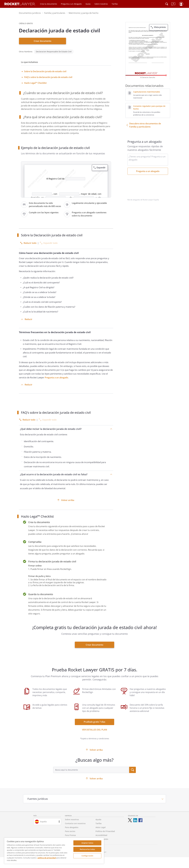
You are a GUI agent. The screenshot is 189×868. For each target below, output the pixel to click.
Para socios (70, 831)
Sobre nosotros (101, 4)
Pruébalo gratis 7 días (94, 722)
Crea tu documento (48, 4)
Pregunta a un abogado (56, 378)
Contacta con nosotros (75, 823)
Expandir (101, 168)
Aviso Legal (101, 827)
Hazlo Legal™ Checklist (35, 83)
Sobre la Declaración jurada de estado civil (45, 71)
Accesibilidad (101, 835)
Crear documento (43, 41)
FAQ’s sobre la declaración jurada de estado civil (48, 77)
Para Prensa (70, 835)
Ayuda (98, 819)
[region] (54, 851)
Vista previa (160, 27)
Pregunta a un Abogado (71, 4)
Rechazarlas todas (87, 849)
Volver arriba (68, 500)
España (43, 822)
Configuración (87, 856)
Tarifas (115, 4)
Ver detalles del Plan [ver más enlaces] (95, 730)
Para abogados (72, 827)
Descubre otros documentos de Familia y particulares (145, 125)
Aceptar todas (87, 843)
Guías (88, 4)
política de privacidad (47, 858)
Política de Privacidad (105, 831)
